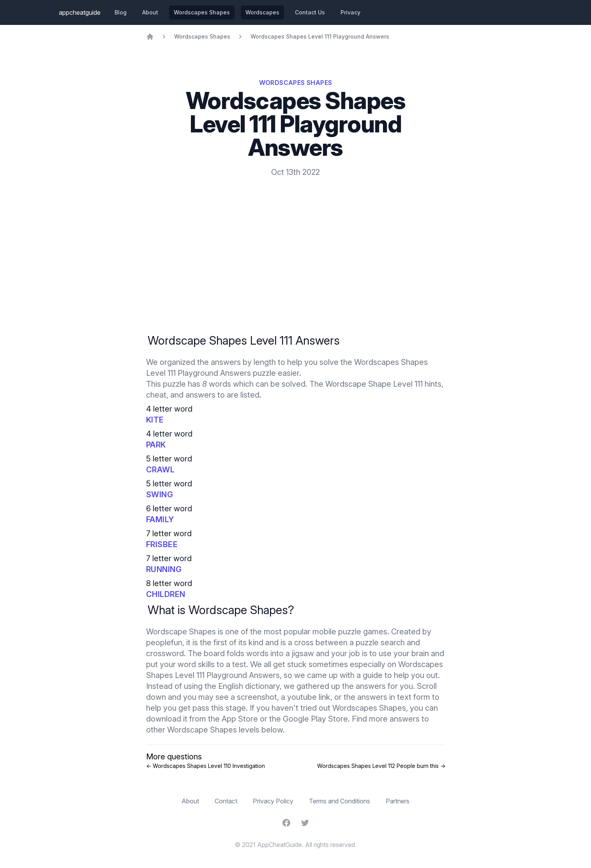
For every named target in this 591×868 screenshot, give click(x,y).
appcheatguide (80, 12)
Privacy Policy (273, 801)
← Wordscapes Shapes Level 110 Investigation (206, 766)
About (150, 12)
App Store (240, 719)
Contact (226, 801)
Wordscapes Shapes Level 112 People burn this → (381, 766)
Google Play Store (315, 719)
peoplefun (164, 643)
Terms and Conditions (340, 801)
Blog (121, 12)
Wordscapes (262, 12)
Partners (398, 801)
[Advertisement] (296, 236)
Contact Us (310, 12)
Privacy (350, 12)
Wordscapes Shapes (202, 12)
